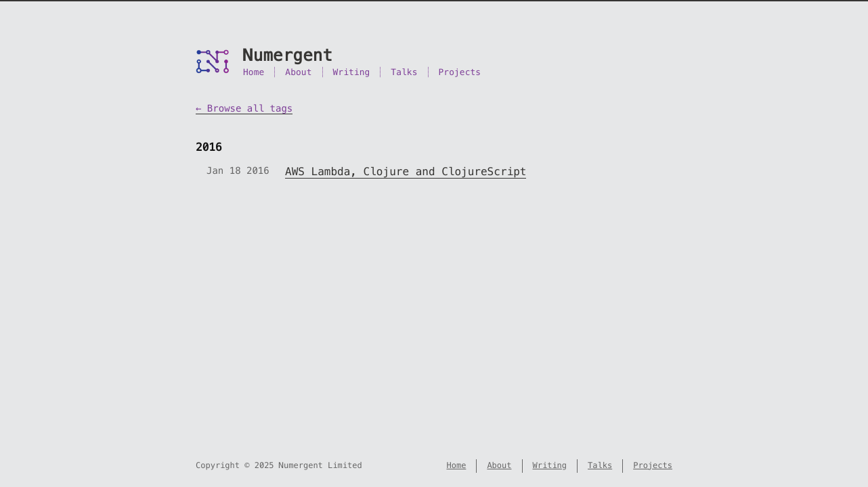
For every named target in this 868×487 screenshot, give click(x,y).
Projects (460, 72)
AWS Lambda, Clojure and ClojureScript (406, 171)
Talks (404, 72)
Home (254, 72)
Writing (352, 72)
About (298, 72)
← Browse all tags (244, 108)
